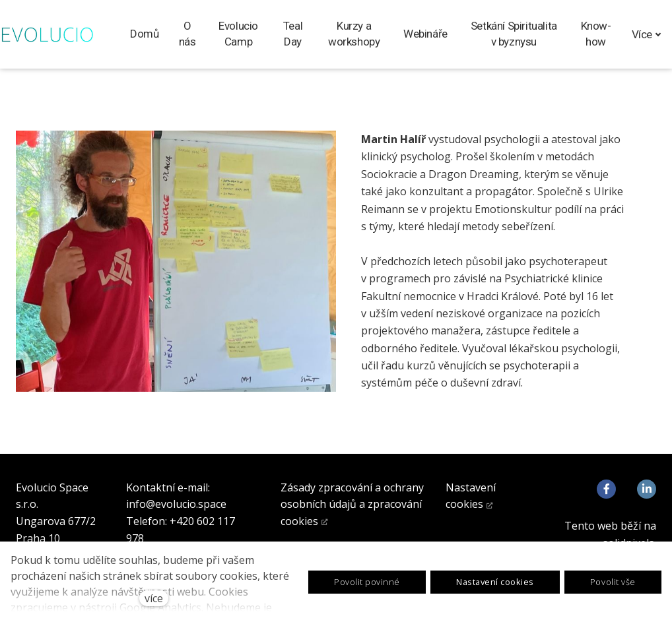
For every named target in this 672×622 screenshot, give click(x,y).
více (154, 598)
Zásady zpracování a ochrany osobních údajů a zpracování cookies (352, 504)
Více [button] (647, 34)
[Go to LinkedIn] (647, 489)
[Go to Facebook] (606, 489)
